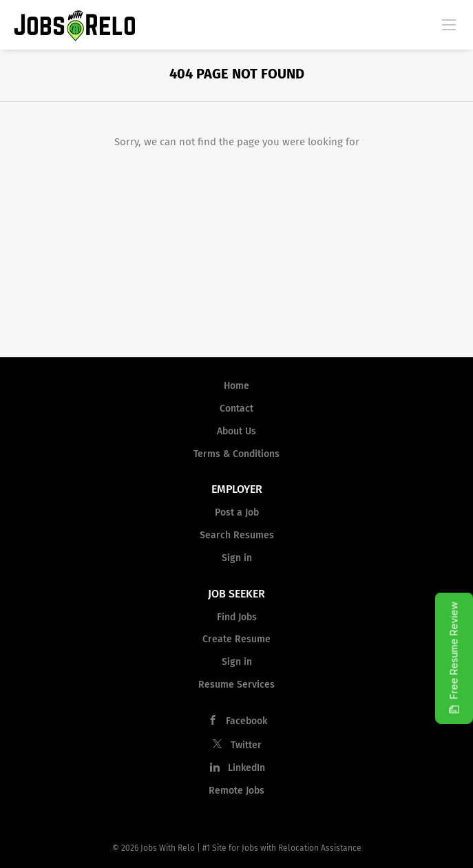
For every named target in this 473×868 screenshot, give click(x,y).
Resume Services (236, 685)
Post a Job (237, 512)
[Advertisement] (236, 254)
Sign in (237, 558)
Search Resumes (237, 535)
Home (236, 386)
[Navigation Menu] (449, 24)
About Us (236, 431)
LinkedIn (246, 768)
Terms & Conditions (236, 454)
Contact (236, 409)
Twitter (246, 745)
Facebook (246, 721)
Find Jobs (237, 617)
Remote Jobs (236, 791)
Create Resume (236, 639)
